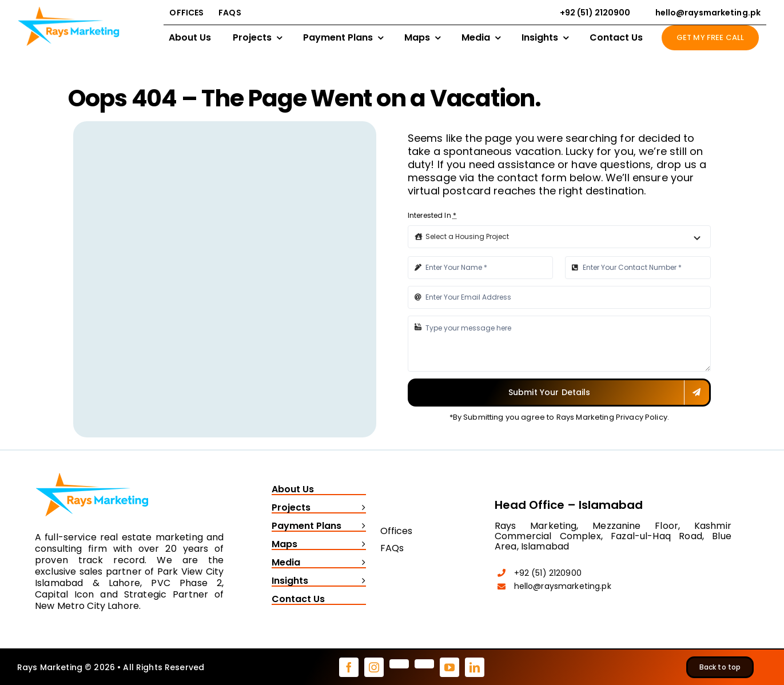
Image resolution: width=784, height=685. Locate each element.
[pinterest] (399, 664)
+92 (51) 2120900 (548, 573)
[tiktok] (424, 664)
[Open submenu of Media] (361, 563)
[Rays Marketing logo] (92, 470)
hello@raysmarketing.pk (563, 586)
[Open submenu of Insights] (361, 582)
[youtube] (449, 667)
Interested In (432, 215)
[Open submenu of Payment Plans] (361, 527)
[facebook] (349, 667)
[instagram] (374, 667)
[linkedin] (475, 667)
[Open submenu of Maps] (361, 545)
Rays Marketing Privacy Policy (612, 417)
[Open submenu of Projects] (361, 508)
